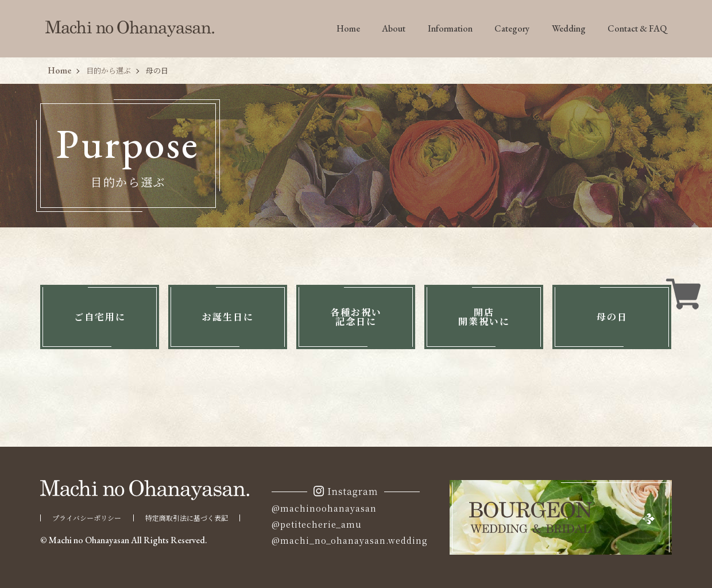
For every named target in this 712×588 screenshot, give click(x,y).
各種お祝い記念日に (356, 317)
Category (512, 28)
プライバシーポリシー (87, 518)
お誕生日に (228, 317)
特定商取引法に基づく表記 (187, 518)
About (394, 28)
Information (450, 28)
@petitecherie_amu (317, 524)
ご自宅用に (100, 317)
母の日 (612, 317)
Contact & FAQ (637, 28)
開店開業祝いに (484, 317)
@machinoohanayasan (324, 508)
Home (348, 28)
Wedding (569, 28)
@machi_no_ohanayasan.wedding (350, 540)
